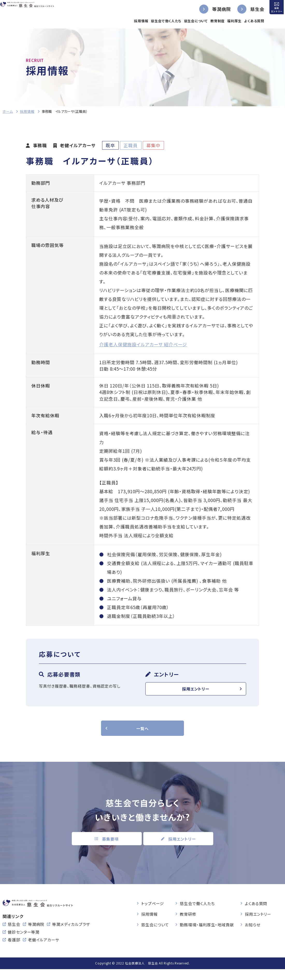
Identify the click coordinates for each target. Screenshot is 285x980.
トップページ (152, 906)
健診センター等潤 (24, 943)
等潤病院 (211, 9)
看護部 (14, 951)
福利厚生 (224, 21)
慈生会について (186, 21)
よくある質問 (244, 21)
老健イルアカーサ (44, 951)
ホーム (8, 111)
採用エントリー (196, 690)
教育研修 (188, 917)
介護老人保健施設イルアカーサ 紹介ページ (143, 344)
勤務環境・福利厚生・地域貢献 (207, 928)
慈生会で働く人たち (156, 21)
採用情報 (131, 21)
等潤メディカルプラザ (71, 935)
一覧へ (142, 732)
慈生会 (247, 9)
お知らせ (253, 928)
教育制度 (207, 21)
